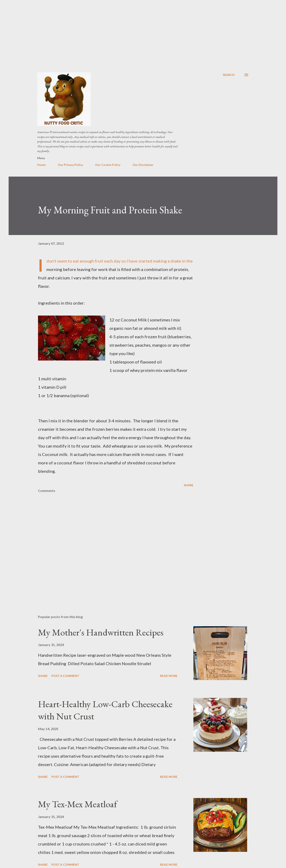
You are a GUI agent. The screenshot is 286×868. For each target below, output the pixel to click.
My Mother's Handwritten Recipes (101, 632)
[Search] (229, 75)
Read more (169, 676)
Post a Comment (65, 676)
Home (41, 165)
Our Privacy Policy (70, 165)
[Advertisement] (143, 32)
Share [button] (189, 485)
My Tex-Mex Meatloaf (77, 804)
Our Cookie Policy (108, 165)
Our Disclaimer (143, 165)
